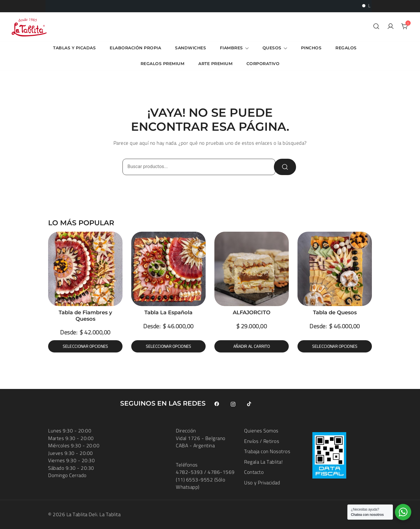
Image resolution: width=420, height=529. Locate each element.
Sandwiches (190, 48)
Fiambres (231, 48)
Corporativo (263, 64)
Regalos (346, 48)
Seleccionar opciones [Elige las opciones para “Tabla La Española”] (169, 346)
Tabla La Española (168, 312)
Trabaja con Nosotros (267, 451)
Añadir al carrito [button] (252, 346)
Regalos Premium (163, 64)
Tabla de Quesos (335, 312)
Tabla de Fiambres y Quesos (85, 316)
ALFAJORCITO (252, 312)
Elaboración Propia (135, 48)
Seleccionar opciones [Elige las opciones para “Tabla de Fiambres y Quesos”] (85, 346)
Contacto (254, 472)
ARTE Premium (215, 64)
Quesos (272, 48)
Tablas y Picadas (74, 48)
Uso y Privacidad (262, 483)
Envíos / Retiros (262, 441)
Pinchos (311, 48)
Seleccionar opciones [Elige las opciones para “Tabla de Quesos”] (335, 346)
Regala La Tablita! (263, 462)
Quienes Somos (261, 431)
